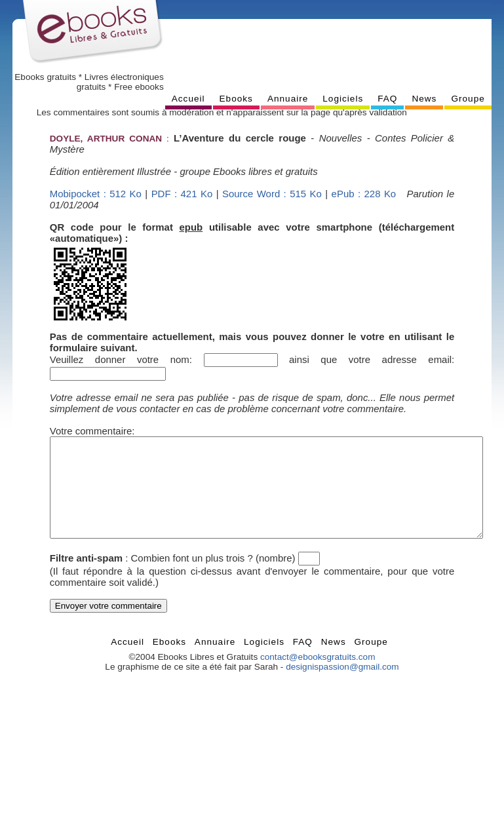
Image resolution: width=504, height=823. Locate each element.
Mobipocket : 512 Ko (96, 194)
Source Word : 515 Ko (272, 194)
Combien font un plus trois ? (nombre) (213, 578)
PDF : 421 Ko (182, 194)
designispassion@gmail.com (342, 686)
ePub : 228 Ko (364, 194)
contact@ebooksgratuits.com (318, 677)
